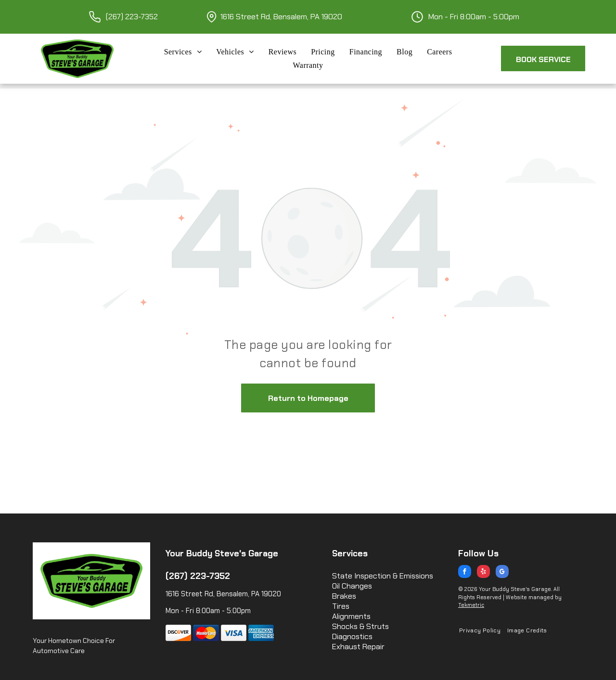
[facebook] (465, 573)
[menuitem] (183, 52)
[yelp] (483, 573)
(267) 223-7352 (132, 17)
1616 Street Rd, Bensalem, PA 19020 (281, 17)
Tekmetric (471, 605)
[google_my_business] (502, 573)
